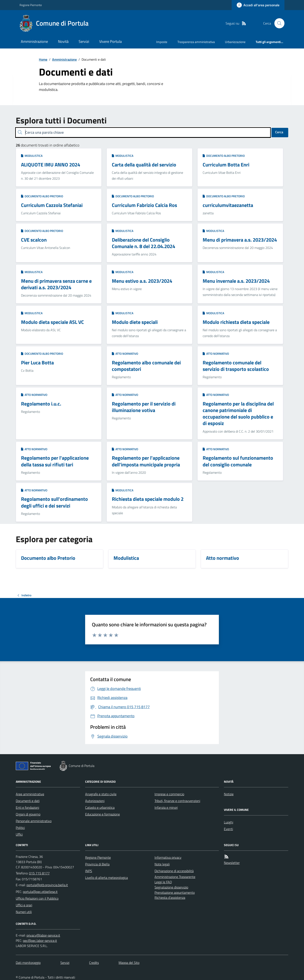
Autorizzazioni (95, 801)
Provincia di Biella (97, 864)
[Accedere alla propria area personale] (258, 5)
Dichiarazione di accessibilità (174, 871)
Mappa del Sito (129, 963)
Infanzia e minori (166, 807)
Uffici (19, 834)
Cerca (279, 132)
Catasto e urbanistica (100, 807)
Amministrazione (34, 41)
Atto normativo (125, 354)
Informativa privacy (168, 857)
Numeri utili (24, 912)
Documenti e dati (28, 801)
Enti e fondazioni (27, 807)
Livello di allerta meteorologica (106, 878)
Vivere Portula (110, 41)
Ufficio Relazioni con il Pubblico (37, 898)
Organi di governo (28, 814)
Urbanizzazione (235, 42)
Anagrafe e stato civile (101, 794)
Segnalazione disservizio (171, 887)
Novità (63, 41)
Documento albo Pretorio (224, 156)
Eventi (228, 829)
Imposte (162, 42)
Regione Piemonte (31, 5)
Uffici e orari (24, 905)
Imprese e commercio (169, 794)
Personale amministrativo (34, 821)
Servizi (84, 41)
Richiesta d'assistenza (170, 898)
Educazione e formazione (102, 814)
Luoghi (229, 822)
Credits (94, 963)
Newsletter (232, 863)
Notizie (229, 794)
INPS (89, 871)
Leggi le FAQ (163, 882)
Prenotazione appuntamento (175, 892)
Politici (20, 828)
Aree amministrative (30, 794)
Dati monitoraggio (28, 963)
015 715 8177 (39, 873)
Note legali (162, 864)
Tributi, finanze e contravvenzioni (177, 801)
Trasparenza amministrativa (196, 42)
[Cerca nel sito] (278, 23)
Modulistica (32, 156)
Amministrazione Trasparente (175, 877)
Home (43, 59)
